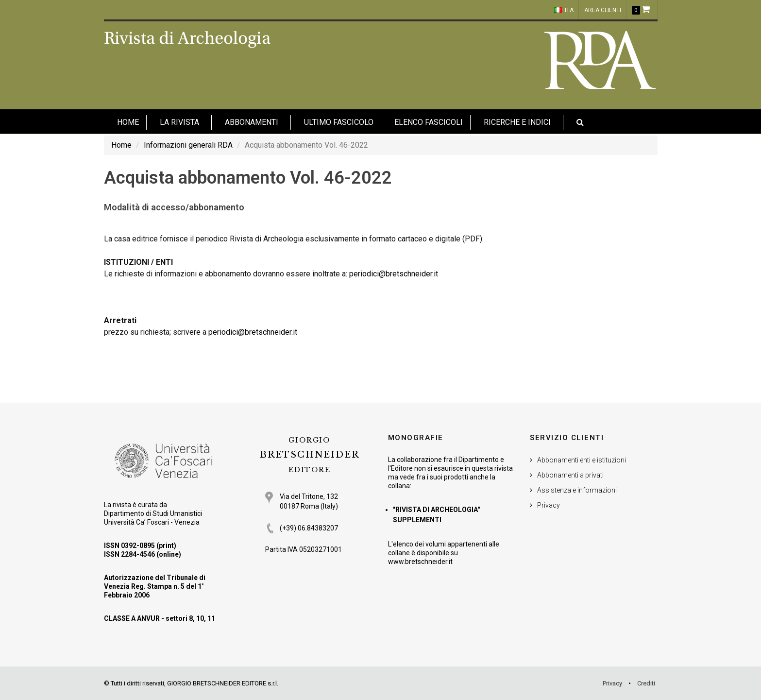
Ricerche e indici (517, 122)
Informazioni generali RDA (188, 145)
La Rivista (179, 122)
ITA (564, 10)
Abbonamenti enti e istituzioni (582, 460)
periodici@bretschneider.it (394, 274)
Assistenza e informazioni (577, 490)
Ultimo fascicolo (339, 122)
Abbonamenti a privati (570, 475)
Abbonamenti (252, 122)
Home (121, 145)
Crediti (646, 683)
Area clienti (603, 10)
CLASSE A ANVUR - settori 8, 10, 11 (160, 618)
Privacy (549, 505)
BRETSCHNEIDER (309, 455)
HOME (128, 122)
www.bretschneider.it (420, 562)
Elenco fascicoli (429, 122)
